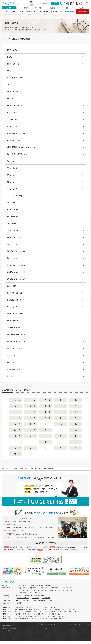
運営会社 (44, 625)
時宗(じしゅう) (11, 71)
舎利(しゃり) (11, 182)
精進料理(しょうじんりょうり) (16, 272)
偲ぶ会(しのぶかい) (13, 126)
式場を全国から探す (23, 595)
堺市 (24, 614)
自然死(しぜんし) (12, 85)
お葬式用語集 (53, 600)
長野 (60, 612)
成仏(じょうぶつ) (12, 307)
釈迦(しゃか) (11, 161)
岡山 (26, 616)
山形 (50, 607)
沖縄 (66, 619)
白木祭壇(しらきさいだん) (15, 328)
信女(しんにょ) (11, 376)
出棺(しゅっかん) (12, 223)
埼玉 (43, 609)
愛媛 (59, 616)
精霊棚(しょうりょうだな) (15, 314)
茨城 (64, 609)
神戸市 (43, 614)
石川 (74, 612)
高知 (54, 616)
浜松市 (36, 612)
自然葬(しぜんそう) (13, 92)
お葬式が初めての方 (37, 585)
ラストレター (43, 590)
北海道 (17, 607)
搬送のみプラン (22, 593)
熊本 (41, 619)
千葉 (55, 609)
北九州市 (20, 619)
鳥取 (40, 616)
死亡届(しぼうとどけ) (13, 140)
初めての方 (18, 11)
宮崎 (55, 619)
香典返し (53, 8)
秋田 (46, 607)
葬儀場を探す (44, 11)
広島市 (20, 616)
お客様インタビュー (23, 598)
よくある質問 (46, 598)
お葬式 (9, 8)
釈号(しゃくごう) (12, 168)
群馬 (69, 609)
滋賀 (53, 614)
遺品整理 (82, 8)
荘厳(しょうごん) (12, 258)
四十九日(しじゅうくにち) (15, 78)
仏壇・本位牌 (24, 8)
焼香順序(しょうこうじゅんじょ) (17, 251)
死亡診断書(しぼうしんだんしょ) (17, 133)
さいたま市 (48, 609)
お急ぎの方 (82, 11)
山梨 (65, 612)
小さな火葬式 (54, 588)
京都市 (33, 614)
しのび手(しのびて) (13, 119)
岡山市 (29, 616)
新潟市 (55, 612)
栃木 (74, 609)
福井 (70, 612)
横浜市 (26, 609)
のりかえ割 (20, 590)
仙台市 (40, 607)
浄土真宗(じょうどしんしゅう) (16, 300)
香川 (63, 616)
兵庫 (39, 614)
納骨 (67, 8)
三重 (46, 612)
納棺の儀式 (54, 590)
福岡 (16, 619)
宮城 (36, 607)
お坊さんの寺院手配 (66, 590)
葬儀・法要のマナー (40, 600)
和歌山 (58, 614)
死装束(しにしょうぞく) (14, 105)
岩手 (31, 607)
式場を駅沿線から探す (39, 595)
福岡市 (26, 619)
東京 (16, 609)
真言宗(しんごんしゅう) (14, 348)
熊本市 (45, 619)
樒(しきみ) (10, 57)
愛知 (16, 612)
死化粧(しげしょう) (13, 64)
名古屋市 (20, 612)
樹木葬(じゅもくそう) (13, 237)
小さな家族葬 (32, 588)
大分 (51, 619)
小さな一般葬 (21, 588)
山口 (35, 616)
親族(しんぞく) (11, 362)
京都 (29, 614)
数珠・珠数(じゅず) (13, 217)
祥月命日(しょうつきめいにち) (16, 279)
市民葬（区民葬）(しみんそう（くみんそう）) (21, 147)
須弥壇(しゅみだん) (13, 230)
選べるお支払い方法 (36, 593)
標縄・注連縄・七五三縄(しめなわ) (18, 154)
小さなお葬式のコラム (24, 600)
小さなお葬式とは (22, 585)
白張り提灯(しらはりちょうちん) (17, 342)
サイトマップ (85, 625)
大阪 (16, 614)
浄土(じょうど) (11, 286)
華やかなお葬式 (32, 590)
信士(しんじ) (11, 355)
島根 (45, 616)
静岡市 (31, 612)
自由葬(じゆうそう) (13, 210)
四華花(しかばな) (12, 50)
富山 (79, 612)
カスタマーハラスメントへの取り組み (70, 625)
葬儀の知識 (69, 11)
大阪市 (19, 603)
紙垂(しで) (10, 99)
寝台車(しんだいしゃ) (13, 369)
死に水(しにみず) (12, 112)
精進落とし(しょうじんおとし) (16, 265)
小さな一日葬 (43, 588)
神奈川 (21, 609)
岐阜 (41, 612)
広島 (16, 616)
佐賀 (36, 619)
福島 (55, 607)
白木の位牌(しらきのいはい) (16, 335)
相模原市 (36, 609)
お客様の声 (57, 11)
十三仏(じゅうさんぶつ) (14, 196)
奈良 (48, 614)
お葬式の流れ (50, 585)
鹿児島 (61, 619)
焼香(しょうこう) (12, 244)
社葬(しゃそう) (11, 175)
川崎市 (31, 609)
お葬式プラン (31, 11)
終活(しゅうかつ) (12, 189)
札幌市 (21, 607)
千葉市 (59, 609)
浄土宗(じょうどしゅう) (14, 293)
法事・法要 (38, 8)
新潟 (51, 612)
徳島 (49, 616)
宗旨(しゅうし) (11, 203)
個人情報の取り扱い (53, 625)
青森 (27, 607)
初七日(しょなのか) (13, 321)
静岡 (27, 612)
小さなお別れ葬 (66, 588)
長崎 (32, 619)
